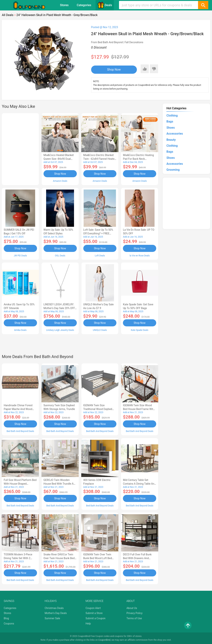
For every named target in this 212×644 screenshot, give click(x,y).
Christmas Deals (54, 608)
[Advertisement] (20, 149)
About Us (132, 608)
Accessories (175, 134)
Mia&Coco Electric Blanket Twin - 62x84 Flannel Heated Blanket (100, 159)
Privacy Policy (134, 613)
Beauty (171, 140)
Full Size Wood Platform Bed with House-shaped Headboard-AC (20, 484)
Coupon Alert (93, 608)
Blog (6, 618)
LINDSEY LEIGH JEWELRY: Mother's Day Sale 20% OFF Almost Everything (59, 308)
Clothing (172, 116)
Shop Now (114, 70)
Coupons (9, 624)
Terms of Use (134, 618)
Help (88, 624)
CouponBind (104, 640)
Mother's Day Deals (56, 613)
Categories (84, 5)
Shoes (171, 128)
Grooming (173, 170)
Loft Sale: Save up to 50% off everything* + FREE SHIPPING (98, 233)
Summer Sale (52, 618)
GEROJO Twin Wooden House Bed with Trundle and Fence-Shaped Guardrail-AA (60, 484)
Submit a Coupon (95, 618)
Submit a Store (94, 613)
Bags (170, 121)
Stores (64, 5)
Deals (105, 5)
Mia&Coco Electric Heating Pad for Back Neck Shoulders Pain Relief (138, 159)
